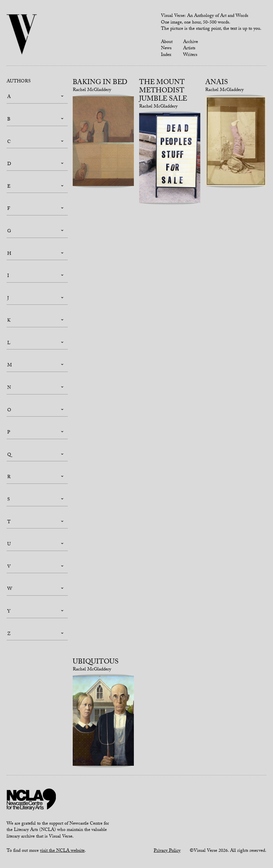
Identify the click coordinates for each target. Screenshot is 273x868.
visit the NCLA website (62, 851)
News (166, 49)
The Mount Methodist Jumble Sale (163, 91)
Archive (191, 42)
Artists (189, 49)
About (167, 42)
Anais (217, 83)
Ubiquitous (96, 662)
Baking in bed (100, 83)
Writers (190, 55)
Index (166, 55)
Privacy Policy (167, 851)
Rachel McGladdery (92, 90)
